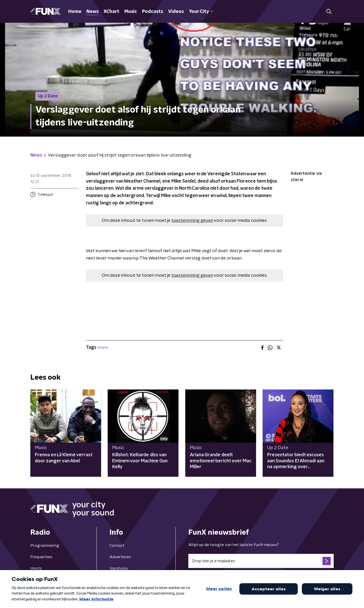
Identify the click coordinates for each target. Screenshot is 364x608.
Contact (117, 546)
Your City (201, 12)
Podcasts (153, 12)
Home (75, 12)
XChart (111, 12)
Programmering (45, 546)
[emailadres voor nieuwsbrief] (261, 561)
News (93, 12)
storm (103, 348)
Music (131, 12)
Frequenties (41, 557)
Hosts (36, 568)
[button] (329, 12)
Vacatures (119, 568)
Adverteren (120, 557)
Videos (176, 12)
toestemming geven (192, 221)
